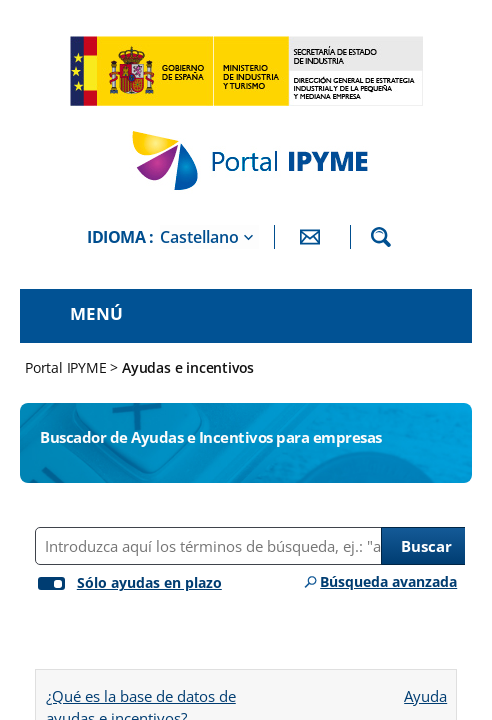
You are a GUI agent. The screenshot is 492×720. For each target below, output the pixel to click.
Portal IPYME (67, 367)
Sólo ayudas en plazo (149, 582)
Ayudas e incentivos (188, 367)
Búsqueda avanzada (388, 581)
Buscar (426, 546)
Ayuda (425, 689)
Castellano (199, 237)
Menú (96, 313)
